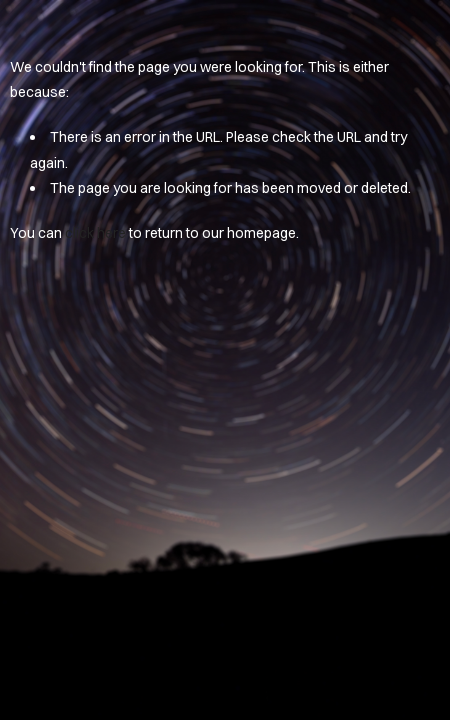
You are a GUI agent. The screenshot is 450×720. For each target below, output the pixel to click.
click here (95, 233)
